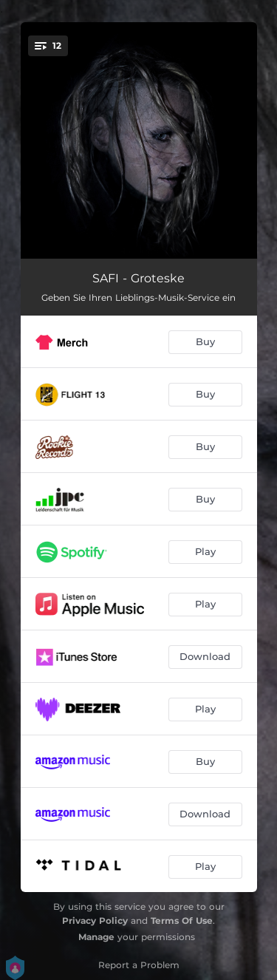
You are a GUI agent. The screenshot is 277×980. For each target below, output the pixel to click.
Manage (96, 937)
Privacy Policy (95, 921)
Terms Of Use (182, 921)
